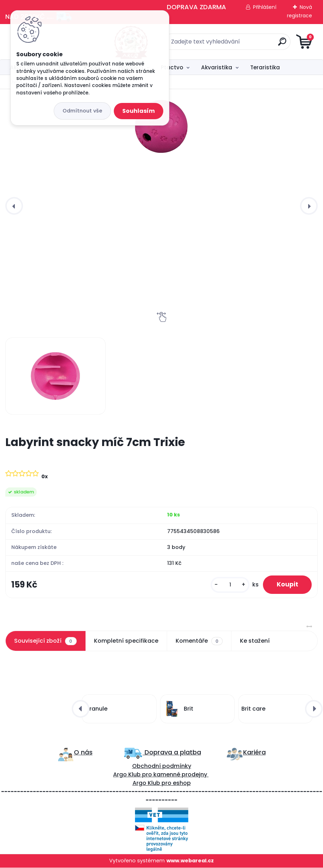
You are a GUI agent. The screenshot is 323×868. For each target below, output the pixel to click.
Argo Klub (127, 775)
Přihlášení (265, 7)
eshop (181, 783)
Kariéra (254, 753)
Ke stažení (255, 641)
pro (166, 783)
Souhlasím (139, 111)
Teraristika (265, 67)
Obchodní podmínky (162, 766)
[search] (246, 44)
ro (149, 775)
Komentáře (199, 641)
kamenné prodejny (180, 775)
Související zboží (45, 641)
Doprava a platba (172, 753)
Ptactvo (172, 67)
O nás (83, 753)
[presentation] (14, 206)
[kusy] (229, 585)
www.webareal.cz (190, 861)
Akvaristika (217, 67)
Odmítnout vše (82, 111)
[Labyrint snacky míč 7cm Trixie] (161, 126)
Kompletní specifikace (126, 641)
